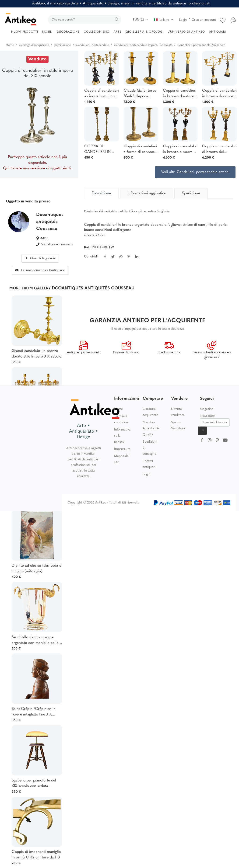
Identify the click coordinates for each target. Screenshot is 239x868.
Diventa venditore (178, 412)
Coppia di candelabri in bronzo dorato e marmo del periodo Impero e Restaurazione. (219, 94)
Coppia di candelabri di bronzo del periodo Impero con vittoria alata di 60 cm (219, 150)
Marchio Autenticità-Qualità (151, 429)
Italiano (164, 20)
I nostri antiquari (149, 464)
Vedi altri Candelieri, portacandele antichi (195, 172)
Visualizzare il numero (57, 245)
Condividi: (91, 257)
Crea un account (204, 20)
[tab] (101, 193)
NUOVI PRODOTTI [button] (25, 32)
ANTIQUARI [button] (218, 32)
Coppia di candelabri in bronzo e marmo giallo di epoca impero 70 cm (180, 150)
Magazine (207, 409)
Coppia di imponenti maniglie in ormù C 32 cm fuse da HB (36, 855)
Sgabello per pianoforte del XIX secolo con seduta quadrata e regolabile (34, 784)
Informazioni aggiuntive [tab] (146, 193)
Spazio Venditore (178, 425)
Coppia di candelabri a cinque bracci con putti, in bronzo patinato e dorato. (102, 94)
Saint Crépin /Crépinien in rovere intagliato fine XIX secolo (34, 712)
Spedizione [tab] (191, 193)
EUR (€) (140, 20)
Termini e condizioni (121, 419)
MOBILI (47, 32)
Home (118, 409)
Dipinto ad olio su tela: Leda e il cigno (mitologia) (36, 569)
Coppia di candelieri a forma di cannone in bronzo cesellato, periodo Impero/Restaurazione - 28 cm (141, 150)
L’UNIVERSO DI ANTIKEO (186, 32)
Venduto (37, 59)
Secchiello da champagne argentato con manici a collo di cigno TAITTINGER (35, 641)
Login (183, 20)
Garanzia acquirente (150, 412)
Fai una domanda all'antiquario (40, 270)
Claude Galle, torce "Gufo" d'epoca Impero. (140, 94)
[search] (85, 20)
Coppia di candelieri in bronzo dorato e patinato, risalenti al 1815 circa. (180, 94)
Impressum (122, 449)
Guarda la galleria (40, 259)
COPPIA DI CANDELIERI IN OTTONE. (97, 150)
